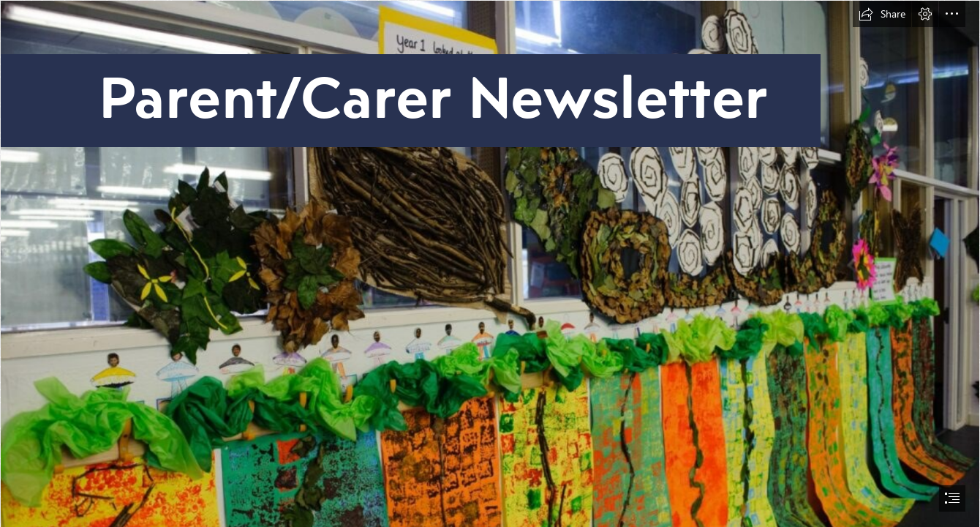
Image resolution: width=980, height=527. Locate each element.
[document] (490, 263)
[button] (882, 14)
